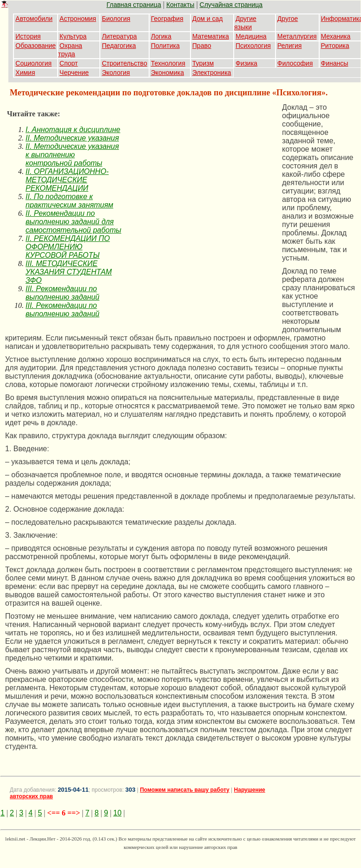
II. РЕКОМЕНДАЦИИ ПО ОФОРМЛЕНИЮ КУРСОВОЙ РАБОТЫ (68, 247)
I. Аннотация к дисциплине (73, 130)
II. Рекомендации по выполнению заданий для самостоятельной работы (73, 222)
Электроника (212, 73)
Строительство (124, 63)
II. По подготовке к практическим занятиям (69, 201)
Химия (25, 73)
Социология (33, 63)
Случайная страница (231, 5)
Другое (288, 19)
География (167, 19)
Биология (116, 19)
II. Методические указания (72, 138)
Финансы (335, 63)
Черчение (74, 73)
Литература (119, 36)
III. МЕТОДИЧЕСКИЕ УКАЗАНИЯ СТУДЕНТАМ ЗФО (69, 272)
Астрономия (78, 19)
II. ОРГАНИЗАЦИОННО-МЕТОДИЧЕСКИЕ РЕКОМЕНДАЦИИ (67, 180)
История (28, 36)
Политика (165, 46)
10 (118, 813)
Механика (336, 36)
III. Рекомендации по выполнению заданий (62, 293)
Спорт (69, 63)
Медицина (251, 36)
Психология (253, 46)
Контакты (180, 5)
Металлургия (297, 36)
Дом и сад (208, 19)
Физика (246, 63)
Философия (295, 63)
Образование (36, 46)
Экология (116, 73)
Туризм (203, 63)
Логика (161, 36)
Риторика (335, 46)
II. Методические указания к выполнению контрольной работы (72, 155)
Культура (73, 36)
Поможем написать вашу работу (185, 790)
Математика (211, 36)
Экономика (167, 73)
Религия (290, 46)
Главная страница (134, 5)
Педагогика (119, 46)
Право (202, 46)
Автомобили (34, 19)
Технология (168, 63)
